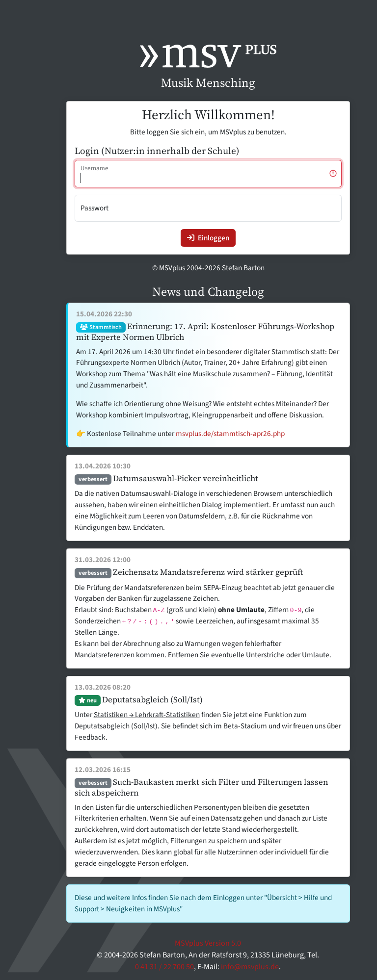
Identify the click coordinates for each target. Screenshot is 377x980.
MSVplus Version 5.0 (208, 943)
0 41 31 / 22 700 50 (164, 967)
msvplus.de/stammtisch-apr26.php (230, 434)
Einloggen (208, 238)
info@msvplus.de (250, 967)
